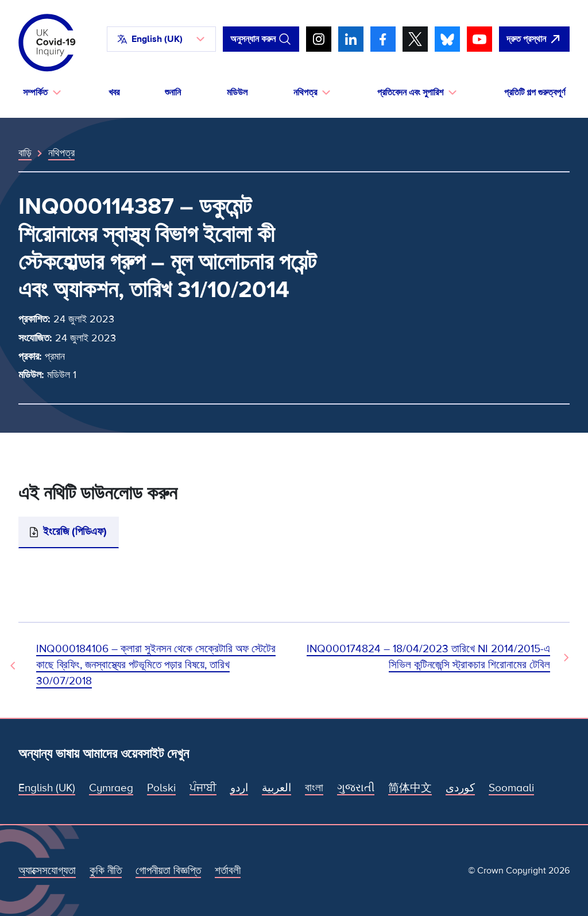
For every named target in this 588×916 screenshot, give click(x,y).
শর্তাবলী (228, 871)
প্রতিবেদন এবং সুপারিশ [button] (410, 93)
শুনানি (173, 93)
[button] (161, 39)
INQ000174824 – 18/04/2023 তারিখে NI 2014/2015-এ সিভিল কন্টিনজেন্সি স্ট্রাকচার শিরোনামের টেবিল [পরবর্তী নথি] (428, 657)
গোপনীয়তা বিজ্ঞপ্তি (168, 871)
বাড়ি (25, 153)
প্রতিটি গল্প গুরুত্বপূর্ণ (535, 93)
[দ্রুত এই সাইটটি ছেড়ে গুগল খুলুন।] (534, 39)
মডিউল (237, 93)
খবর (114, 93)
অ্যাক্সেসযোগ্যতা (47, 871)
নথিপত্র (61, 153)
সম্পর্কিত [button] (35, 93)
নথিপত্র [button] (305, 93)
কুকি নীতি (106, 871)
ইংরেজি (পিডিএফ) (75, 532)
